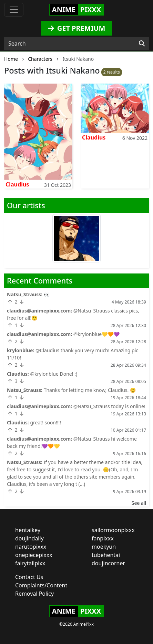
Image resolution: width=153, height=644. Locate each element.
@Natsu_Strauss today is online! (109, 406)
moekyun (104, 547)
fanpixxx (103, 538)
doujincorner (108, 563)
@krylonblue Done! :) (54, 374)
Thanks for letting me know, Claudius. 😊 (90, 390)
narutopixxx (31, 547)
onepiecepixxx (34, 555)
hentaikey (28, 530)
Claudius (17, 184)
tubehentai (106, 555)
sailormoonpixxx (113, 530)
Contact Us (29, 577)
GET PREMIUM (77, 28)
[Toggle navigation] (14, 10)
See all (139, 503)
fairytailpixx (30, 563)
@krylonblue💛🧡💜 (97, 334)
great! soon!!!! (45, 422)
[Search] (142, 44)
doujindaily (29, 538)
